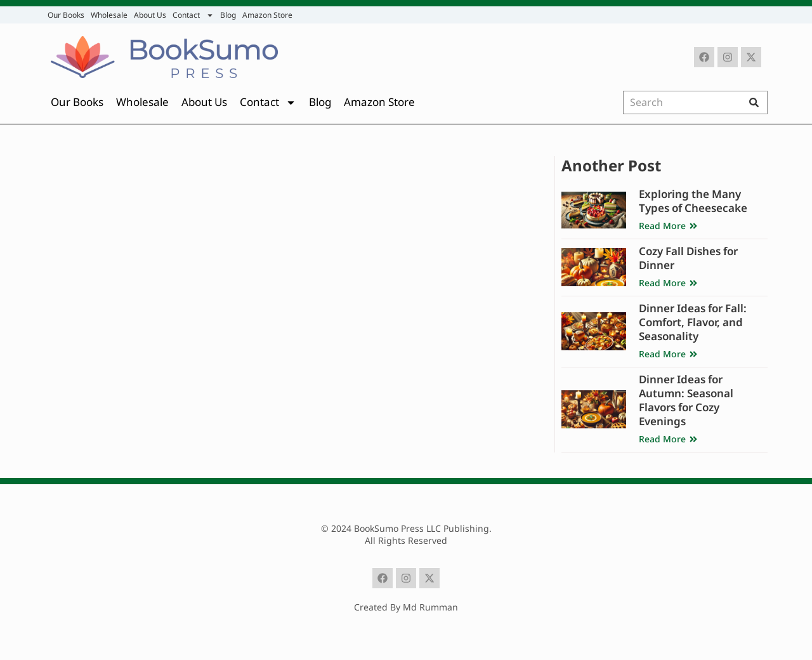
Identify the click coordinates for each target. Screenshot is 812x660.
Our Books (66, 15)
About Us (150, 15)
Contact (193, 15)
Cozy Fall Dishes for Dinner (688, 258)
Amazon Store (267, 15)
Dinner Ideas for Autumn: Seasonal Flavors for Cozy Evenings (686, 400)
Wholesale (109, 15)
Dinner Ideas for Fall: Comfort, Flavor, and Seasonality (693, 322)
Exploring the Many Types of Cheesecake (693, 201)
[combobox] (684, 102)
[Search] (757, 102)
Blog (228, 15)
